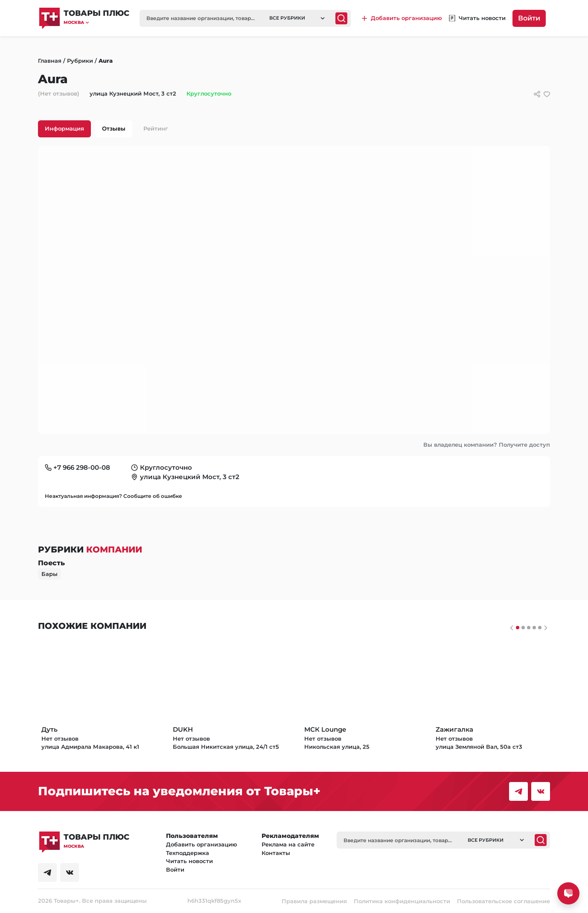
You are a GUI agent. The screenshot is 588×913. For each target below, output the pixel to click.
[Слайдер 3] (534, 628)
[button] (96, 22)
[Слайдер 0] (518, 628)
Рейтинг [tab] (156, 128)
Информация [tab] (64, 128)
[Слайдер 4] (540, 628)
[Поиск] (341, 18)
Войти (529, 18)
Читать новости (189, 861)
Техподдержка (188, 853)
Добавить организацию (202, 844)
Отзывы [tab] (114, 128)
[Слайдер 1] (523, 628)
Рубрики (80, 61)
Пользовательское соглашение (504, 901)
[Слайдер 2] (529, 628)
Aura (106, 61)
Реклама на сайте (288, 844)
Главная (50, 61)
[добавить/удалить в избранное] (547, 94)
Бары (49, 574)
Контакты (276, 853)
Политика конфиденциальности (402, 901)
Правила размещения (314, 901)
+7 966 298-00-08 (82, 467)
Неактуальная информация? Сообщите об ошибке (114, 496)
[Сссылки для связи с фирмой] (537, 94)
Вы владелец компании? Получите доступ (487, 445)
